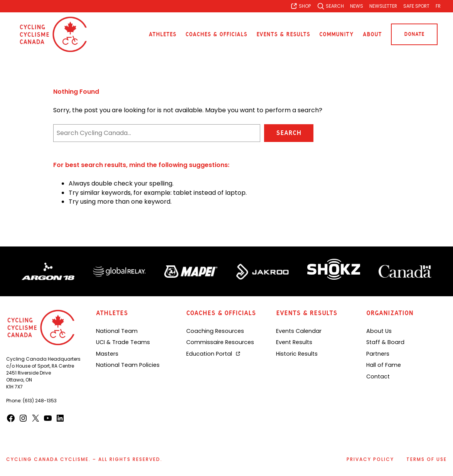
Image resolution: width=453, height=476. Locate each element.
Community (336, 34)
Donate (414, 34)
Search (288, 133)
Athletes (163, 34)
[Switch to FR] (438, 6)
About (372, 34)
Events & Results (283, 34)
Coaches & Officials (216, 34)
